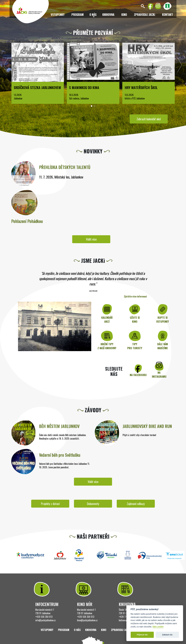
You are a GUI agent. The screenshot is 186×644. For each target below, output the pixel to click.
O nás (77, 630)
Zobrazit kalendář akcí (149, 119)
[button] (92, 106)
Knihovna (108, 15)
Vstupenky (58, 15)
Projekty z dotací (50, 504)
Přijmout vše (142, 635)
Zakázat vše (167, 635)
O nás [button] (93, 15)
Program (78, 15)
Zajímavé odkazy (136, 504)
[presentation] (6, 66)
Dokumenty (93, 504)
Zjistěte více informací (135, 296)
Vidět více (91, 239)
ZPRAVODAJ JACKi (145, 15)
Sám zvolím (158, 627)
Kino (124, 15)
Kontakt (168, 15)
